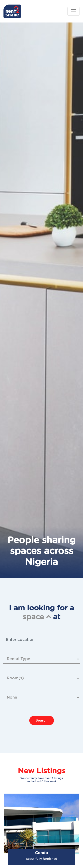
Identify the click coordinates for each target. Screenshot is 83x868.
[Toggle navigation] (73, 11)
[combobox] (41, 640)
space (37, 617)
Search (42, 720)
